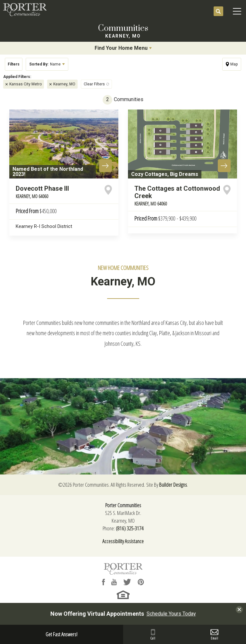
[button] (218, 12)
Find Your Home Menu (121, 48)
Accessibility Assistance (123, 541)
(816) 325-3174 (130, 528)
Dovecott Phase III (42, 192)
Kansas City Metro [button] (25, 84)
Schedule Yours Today (171, 614)
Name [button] (45, 64)
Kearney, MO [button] (64, 84)
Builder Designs (173, 485)
